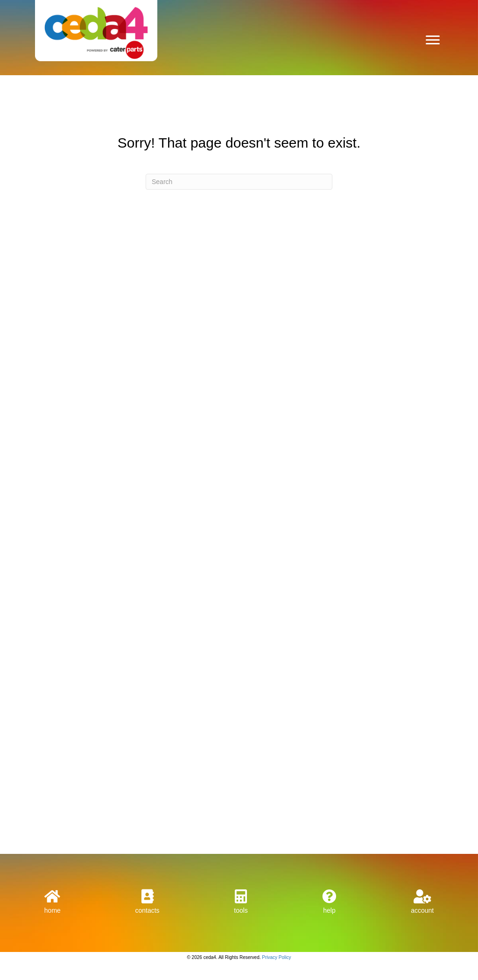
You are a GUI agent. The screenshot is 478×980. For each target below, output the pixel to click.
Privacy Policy (276, 957)
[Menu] (433, 40)
